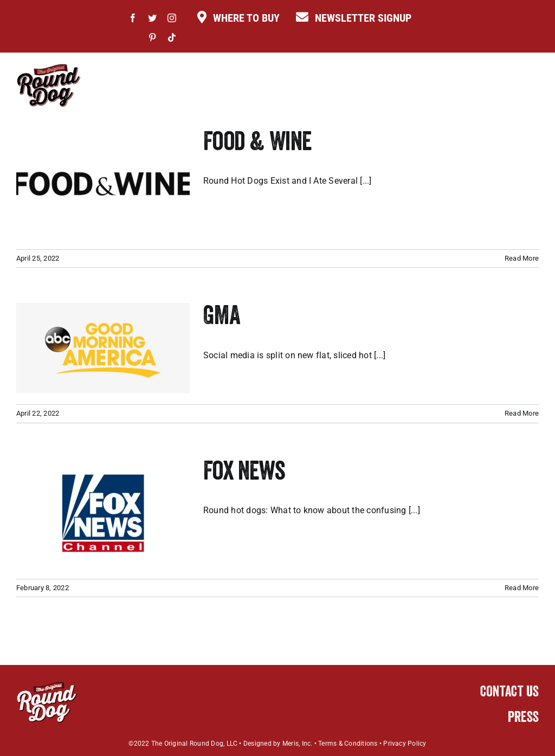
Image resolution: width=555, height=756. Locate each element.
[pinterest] (152, 37)
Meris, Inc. (298, 744)
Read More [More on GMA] (522, 413)
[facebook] (133, 18)
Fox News (244, 474)
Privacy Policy (405, 744)
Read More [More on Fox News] (522, 588)
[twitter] (152, 18)
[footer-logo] (47, 685)
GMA (222, 318)
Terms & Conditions (348, 744)
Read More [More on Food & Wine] (522, 258)
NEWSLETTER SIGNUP (363, 18)
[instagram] (172, 18)
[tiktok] (172, 37)
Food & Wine (257, 144)
